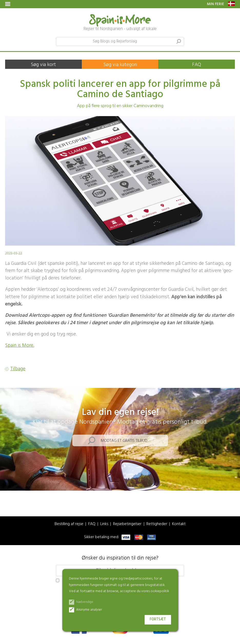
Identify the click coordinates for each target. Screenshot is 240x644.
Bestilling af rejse (69, 524)
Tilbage (18, 369)
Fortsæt (158, 619)
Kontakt (179, 524)
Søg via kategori (120, 65)
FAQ (197, 65)
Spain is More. (20, 346)
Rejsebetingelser (127, 524)
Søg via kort (43, 65)
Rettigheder (157, 524)
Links (104, 524)
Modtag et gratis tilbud (124, 441)
